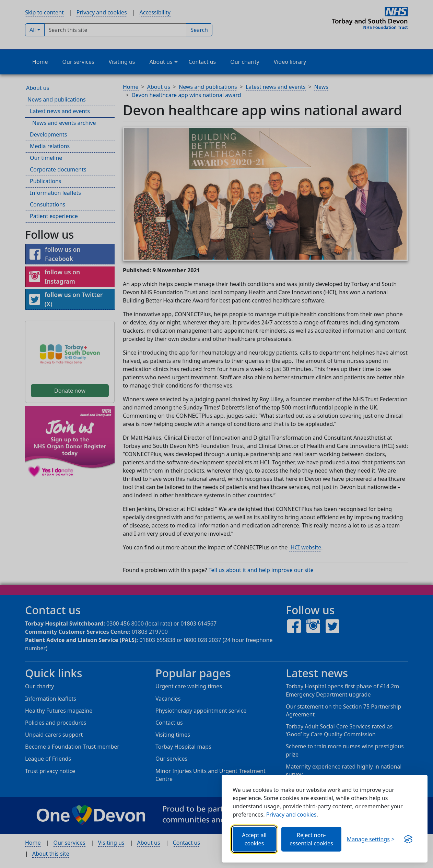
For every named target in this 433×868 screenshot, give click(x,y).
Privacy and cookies (291, 815)
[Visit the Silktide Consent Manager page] (408, 839)
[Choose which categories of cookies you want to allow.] (371, 839)
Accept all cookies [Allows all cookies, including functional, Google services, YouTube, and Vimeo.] (254, 839)
